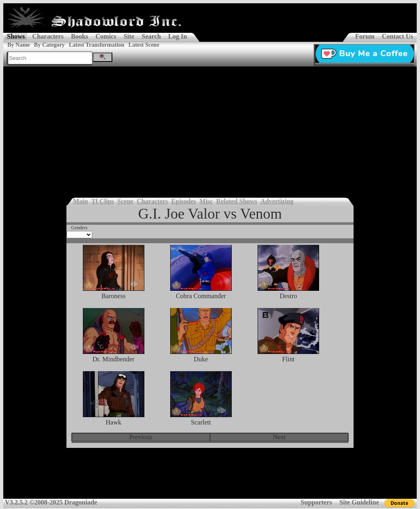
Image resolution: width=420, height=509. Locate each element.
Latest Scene (144, 45)
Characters (48, 36)
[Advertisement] (210, 128)
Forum (365, 36)
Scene (125, 201)
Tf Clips (103, 201)
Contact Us (397, 36)
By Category (49, 45)
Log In (178, 36)
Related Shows (237, 201)
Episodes (184, 201)
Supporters (316, 502)
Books (80, 36)
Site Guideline (359, 502)
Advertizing (277, 201)
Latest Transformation (97, 45)
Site (129, 36)
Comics (106, 36)
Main (80, 201)
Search (151, 36)
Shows (16, 36)
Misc (206, 201)
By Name (19, 45)
